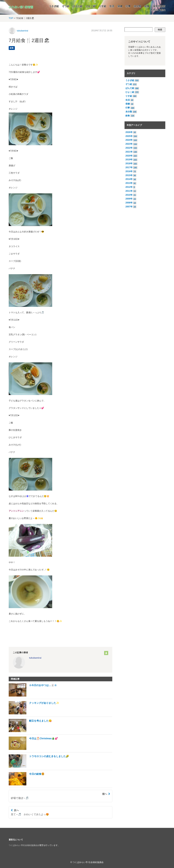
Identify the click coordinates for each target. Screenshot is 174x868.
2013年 (129, 183)
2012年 (129, 187)
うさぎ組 (54, 6)
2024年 (129, 140)
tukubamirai (22, 31)
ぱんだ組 (77, 6)
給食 (147, 6)
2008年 (129, 203)
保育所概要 (159, 6)
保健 (120, 6)
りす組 (102, 6)
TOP (11, 18)
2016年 (129, 171)
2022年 (129, 148)
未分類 (137, 6)
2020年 (129, 156)
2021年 (129, 152)
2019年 (129, 160)
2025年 (129, 136)
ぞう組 (66, 6)
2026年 (129, 132)
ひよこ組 (91, 6)
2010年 (129, 195)
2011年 (129, 191)
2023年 (129, 144)
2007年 (129, 207)
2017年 (129, 167)
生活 (112, 6)
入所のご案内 (158, 10)
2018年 (129, 163)
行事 (128, 6)
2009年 (129, 199)
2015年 (129, 175)
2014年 (129, 179)
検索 (160, 30)
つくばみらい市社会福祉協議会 (23, 845)
